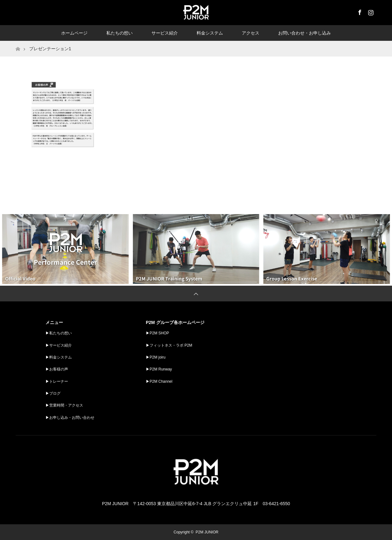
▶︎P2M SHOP (157, 333)
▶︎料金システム (59, 357)
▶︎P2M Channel (159, 381)
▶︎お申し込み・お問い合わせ (70, 418)
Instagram (370, 11)
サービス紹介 (165, 33)
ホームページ (74, 33)
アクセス (251, 33)
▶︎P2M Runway (159, 369)
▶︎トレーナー (57, 381)
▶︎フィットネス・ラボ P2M (169, 345)
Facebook (359, 11)
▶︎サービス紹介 (59, 345)
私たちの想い (119, 33)
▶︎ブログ (53, 393)
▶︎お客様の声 (57, 369)
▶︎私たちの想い (59, 333)
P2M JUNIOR (207, 532)
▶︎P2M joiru (156, 357)
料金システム (210, 33)
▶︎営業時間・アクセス (64, 405)
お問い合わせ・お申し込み (305, 33)
